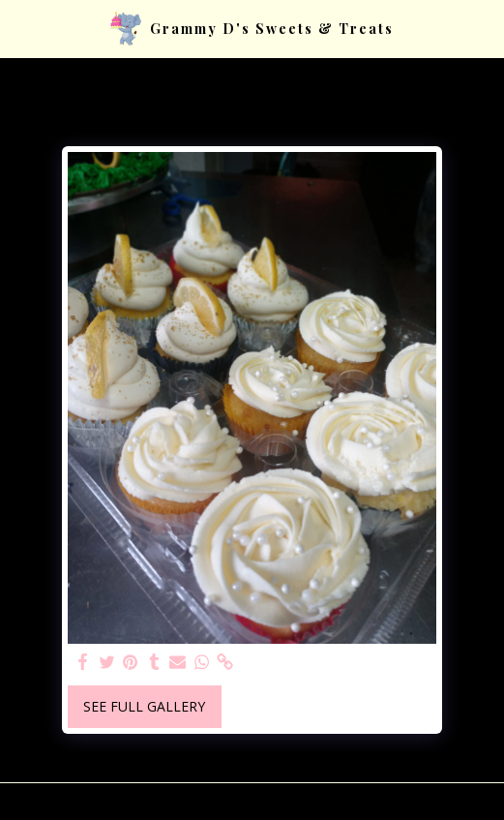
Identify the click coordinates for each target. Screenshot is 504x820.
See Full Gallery (144, 706)
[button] (21, 28)
